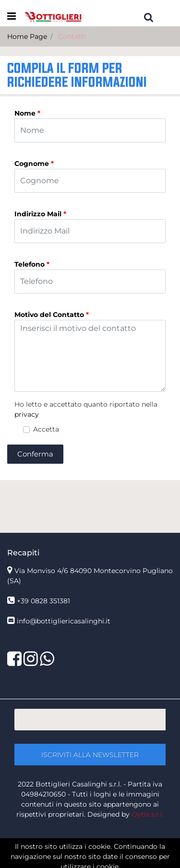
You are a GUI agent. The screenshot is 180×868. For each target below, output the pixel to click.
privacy (27, 414)
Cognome (34, 164)
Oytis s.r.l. (148, 814)
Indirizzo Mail (40, 214)
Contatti (72, 36)
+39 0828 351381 (43, 601)
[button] (149, 17)
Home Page (27, 36)
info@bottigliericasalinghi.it (64, 621)
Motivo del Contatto (52, 315)
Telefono (32, 264)
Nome (27, 113)
